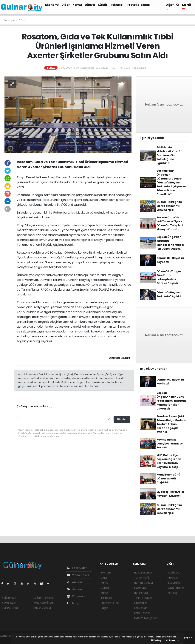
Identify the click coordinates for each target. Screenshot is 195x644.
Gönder (122, 419)
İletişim (74, 603)
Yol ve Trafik (142, 578)
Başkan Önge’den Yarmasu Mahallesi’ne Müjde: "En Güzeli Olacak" (170, 243)
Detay (156, 640)
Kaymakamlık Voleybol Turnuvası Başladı (170, 444)
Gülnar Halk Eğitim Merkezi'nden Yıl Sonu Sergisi (169, 206)
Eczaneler (140, 588)
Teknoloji (117, 5)
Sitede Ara (174, 573)
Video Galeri (78, 575)
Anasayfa (9, 20)
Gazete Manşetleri (146, 618)
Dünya (90, 5)
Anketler (173, 578)
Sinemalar (140, 603)
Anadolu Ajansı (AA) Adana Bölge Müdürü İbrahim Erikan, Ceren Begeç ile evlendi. (171, 424)
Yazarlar (75, 582)
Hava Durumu (143, 573)
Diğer (65, 5)
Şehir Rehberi (142, 613)
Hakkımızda (9, 598)
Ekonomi (52, 5)
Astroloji (172, 593)
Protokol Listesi (139, 5)
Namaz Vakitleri (144, 583)
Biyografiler (175, 583)
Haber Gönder (42, 608)
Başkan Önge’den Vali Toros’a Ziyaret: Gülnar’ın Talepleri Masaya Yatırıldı (170, 223)
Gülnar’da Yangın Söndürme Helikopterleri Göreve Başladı (169, 277)
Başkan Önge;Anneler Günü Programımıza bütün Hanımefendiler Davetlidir (171, 401)
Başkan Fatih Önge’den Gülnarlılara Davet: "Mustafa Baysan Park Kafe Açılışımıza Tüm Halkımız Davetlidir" (171, 183)
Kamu (77, 5)
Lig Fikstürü (141, 593)
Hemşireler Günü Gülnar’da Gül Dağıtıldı (168, 479)
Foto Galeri (77, 568)
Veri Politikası (10, 608)
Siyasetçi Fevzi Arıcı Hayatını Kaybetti (170, 494)
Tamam (172, 640)
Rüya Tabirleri (176, 588)
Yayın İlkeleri (9, 603)
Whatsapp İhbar (44, 603)
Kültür (103, 5)
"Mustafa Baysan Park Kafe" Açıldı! (169, 294)
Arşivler (75, 589)
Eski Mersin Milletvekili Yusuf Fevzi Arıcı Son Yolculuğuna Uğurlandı (168, 155)
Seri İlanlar (140, 608)
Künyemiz (76, 596)
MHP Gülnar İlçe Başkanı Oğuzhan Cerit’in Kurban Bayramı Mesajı (169, 461)
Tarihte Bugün (143, 598)
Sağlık (104, 608)
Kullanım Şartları (44, 598)
